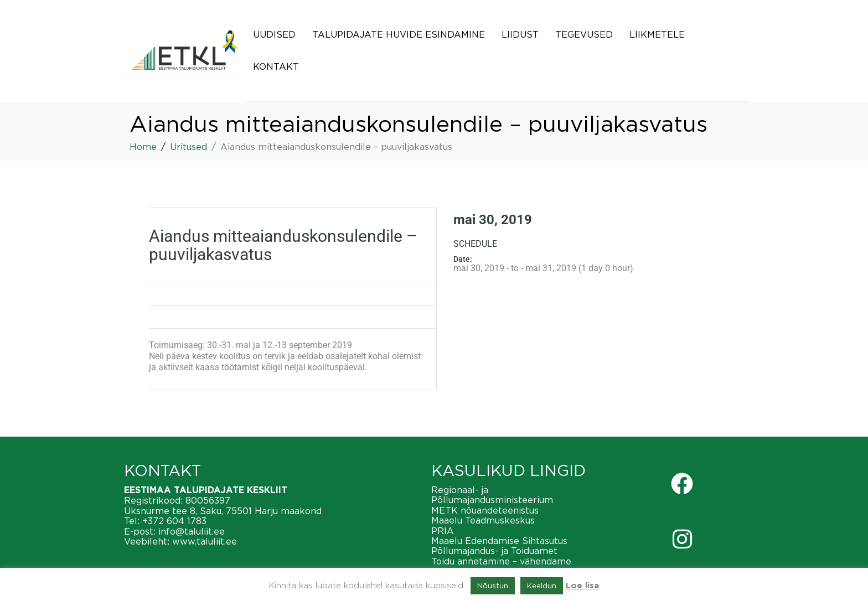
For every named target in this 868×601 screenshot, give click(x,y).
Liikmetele (657, 34)
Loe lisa (582, 586)
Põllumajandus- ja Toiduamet (494, 551)
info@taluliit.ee (192, 531)
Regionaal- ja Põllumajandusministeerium (492, 495)
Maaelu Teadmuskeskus (483, 520)
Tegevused (584, 34)
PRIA (443, 531)
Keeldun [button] (542, 586)
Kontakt (276, 66)
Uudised (274, 34)
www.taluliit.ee (205, 541)
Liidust (520, 34)
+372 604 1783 (174, 521)
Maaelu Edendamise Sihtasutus (499, 541)
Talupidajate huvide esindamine (399, 34)
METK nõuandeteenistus (485, 510)
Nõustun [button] (493, 586)
